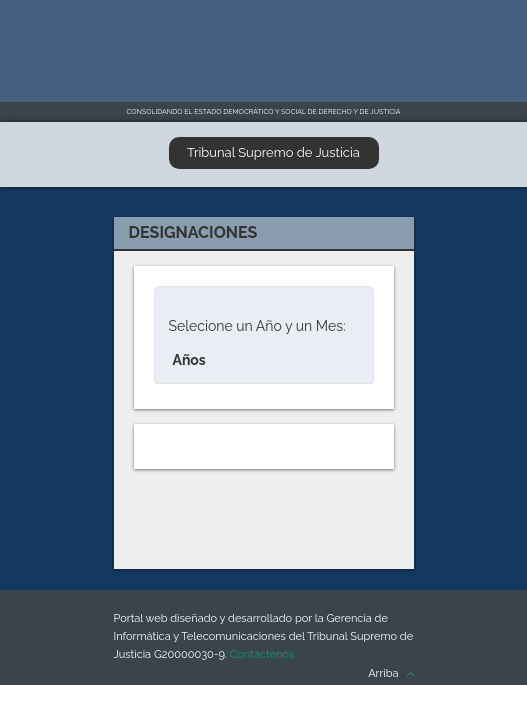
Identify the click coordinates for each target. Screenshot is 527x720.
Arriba (383, 673)
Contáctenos (262, 654)
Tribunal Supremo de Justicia (273, 152)
